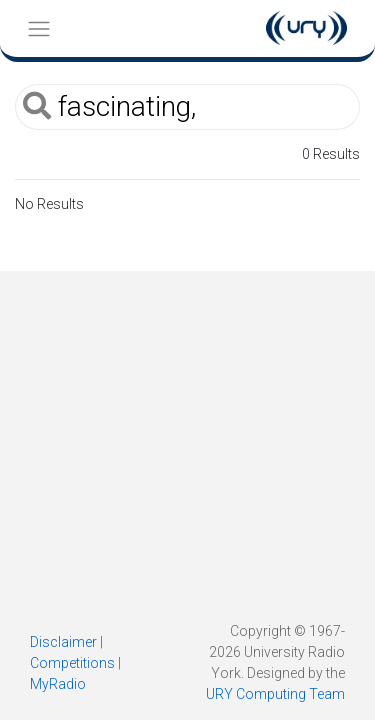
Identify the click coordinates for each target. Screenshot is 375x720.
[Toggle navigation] (38, 28)
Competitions (72, 663)
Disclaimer (63, 642)
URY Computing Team (275, 694)
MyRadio (58, 684)
